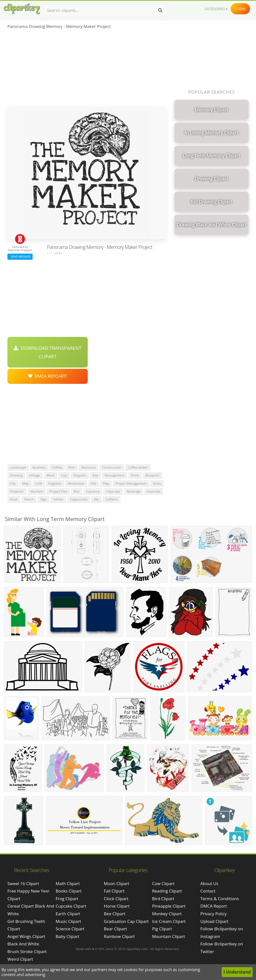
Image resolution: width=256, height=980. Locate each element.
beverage (134, 491)
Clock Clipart (116, 899)
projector (17, 491)
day (95, 475)
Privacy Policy (213, 914)
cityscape (113, 491)
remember (76, 483)
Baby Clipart (67, 936)
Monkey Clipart (167, 914)
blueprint (152, 475)
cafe (39, 483)
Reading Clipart (167, 891)
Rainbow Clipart (119, 936)
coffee (57, 467)
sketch (29, 499)
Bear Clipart (115, 929)
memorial (88, 467)
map (26, 483)
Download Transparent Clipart (47, 352)
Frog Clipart (67, 899)
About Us (209, 883)
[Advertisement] (87, 69)
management (114, 475)
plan (72, 467)
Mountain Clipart (169, 936)
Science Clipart (70, 929)
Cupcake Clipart (71, 906)
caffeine (111, 499)
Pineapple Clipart (169, 906)
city (13, 483)
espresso (93, 491)
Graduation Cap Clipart (126, 921)
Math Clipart (68, 883)
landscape (18, 467)
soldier (58, 499)
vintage (34, 475)
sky (96, 499)
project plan (58, 491)
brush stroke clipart (27, 951)
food (14, 499)
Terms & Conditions (220, 899)
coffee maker (138, 467)
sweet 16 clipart (23, 883)
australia (154, 491)
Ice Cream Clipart (169, 921)
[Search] (160, 10)
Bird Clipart (163, 899)
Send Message (20, 256)
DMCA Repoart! (48, 376)
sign (43, 499)
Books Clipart (69, 891)
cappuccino (79, 499)
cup (64, 475)
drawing (16, 475)
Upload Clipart (214, 921)
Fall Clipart (114, 891)
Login (240, 9)
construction (112, 467)
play (106, 483)
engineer (55, 483)
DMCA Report (214, 906)
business (39, 467)
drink (135, 475)
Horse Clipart (117, 906)
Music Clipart (68, 921)
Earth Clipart (68, 914)
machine (37, 491)
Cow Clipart (163, 883)
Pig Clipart (162, 929)
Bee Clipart (115, 914)
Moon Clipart (117, 883)
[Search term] (105, 10)
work (51, 475)
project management (131, 483)
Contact (208, 891)
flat (94, 483)
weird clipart (20, 959)
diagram (80, 475)
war (77, 491)
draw (157, 483)
